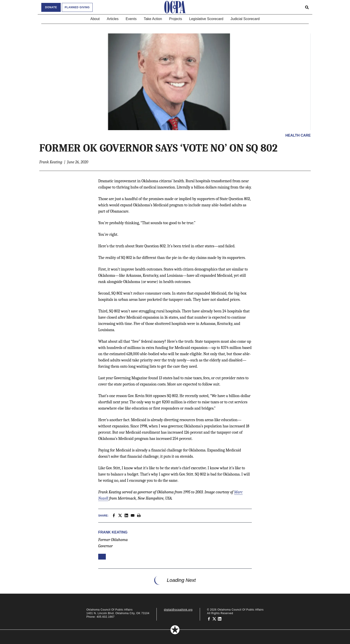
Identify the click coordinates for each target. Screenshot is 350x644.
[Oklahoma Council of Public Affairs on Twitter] (214, 619)
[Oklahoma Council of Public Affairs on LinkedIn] (220, 619)
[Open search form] (307, 7)
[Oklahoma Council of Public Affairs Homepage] (175, 7)
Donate (51, 7)
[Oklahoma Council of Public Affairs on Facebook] (209, 619)
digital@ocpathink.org (178, 610)
